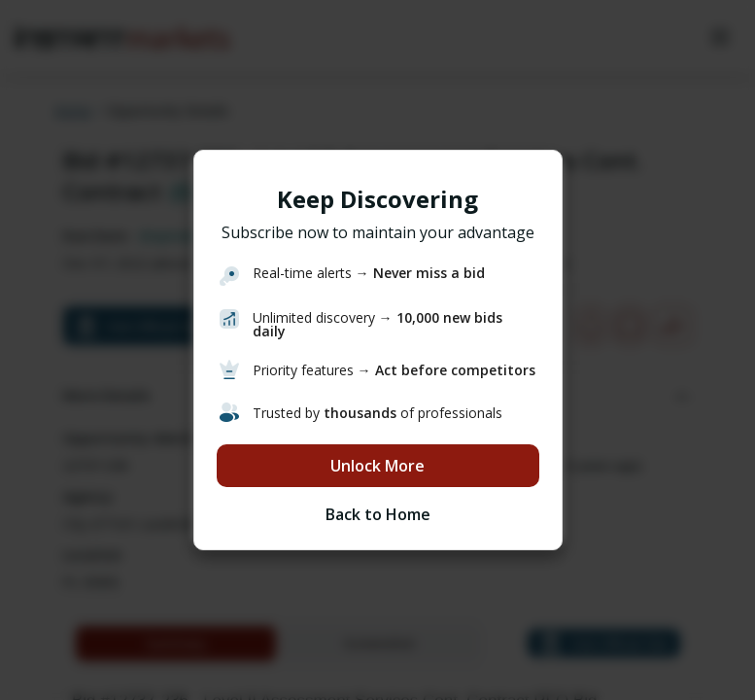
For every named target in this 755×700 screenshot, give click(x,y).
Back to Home (378, 514)
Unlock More (377, 466)
